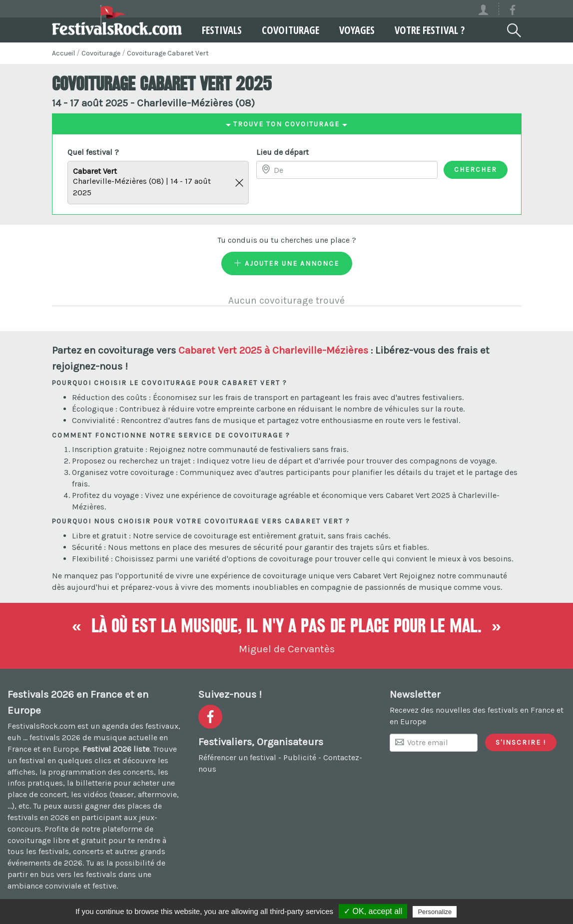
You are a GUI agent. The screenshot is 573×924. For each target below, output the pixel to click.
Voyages (357, 30)
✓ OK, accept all (373, 911)
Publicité (300, 757)
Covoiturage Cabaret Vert (168, 53)
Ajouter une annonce (287, 263)
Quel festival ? (93, 152)
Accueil (63, 53)
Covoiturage (290, 30)
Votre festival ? (430, 30)
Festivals (222, 30)
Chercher (476, 169)
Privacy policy (483, 912)
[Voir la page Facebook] (513, 12)
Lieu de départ (283, 152)
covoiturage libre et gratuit (57, 840)
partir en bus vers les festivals (62, 874)
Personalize (435, 912)
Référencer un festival (237, 757)
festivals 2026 (55, 737)
